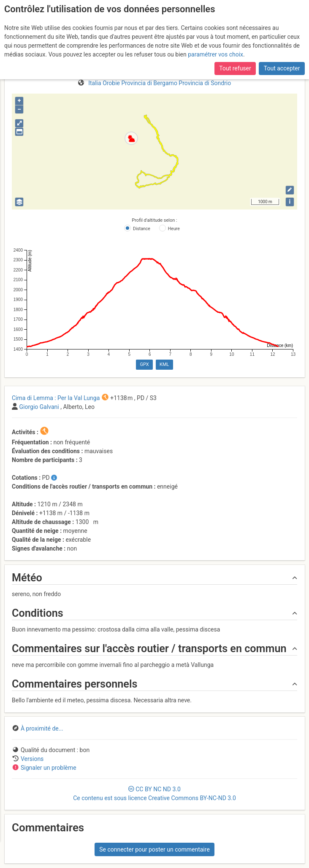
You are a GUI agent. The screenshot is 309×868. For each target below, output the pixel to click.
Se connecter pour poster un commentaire (154, 849)
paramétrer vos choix (215, 54)
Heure (174, 229)
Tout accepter (282, 68)
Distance (142, 229)
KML (164, 364)
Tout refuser (235, 68)
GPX (144, 364)
